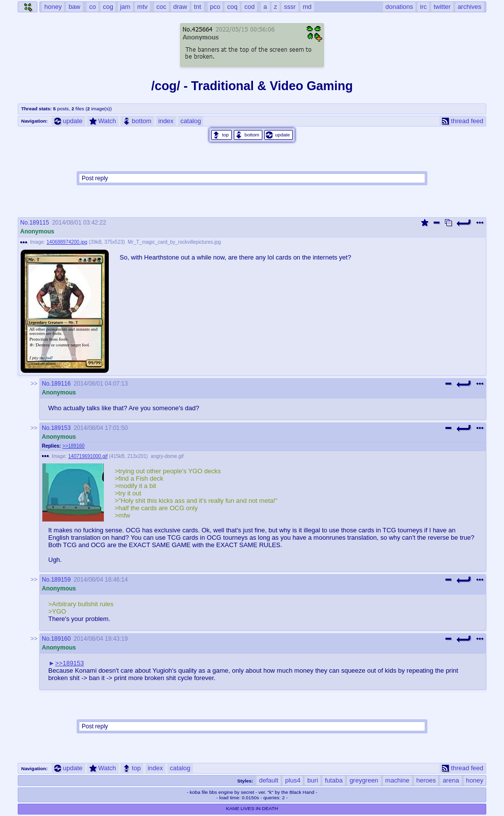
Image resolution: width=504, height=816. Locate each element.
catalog (191, 121)
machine (397, 780)
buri (313, 780)
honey (475, 780)
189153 (61, 428)
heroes (426, 780)
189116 (61, 384)
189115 (39, 223)
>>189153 (70, 663)
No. (25, 223)
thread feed (463, 121)
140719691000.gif (88, 456)
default (268, 780)
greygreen (364, 780)
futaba (334, 780)
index (166, 121)
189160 (61, 639)
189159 (61, 580)
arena (451, 780)
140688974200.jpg (67, 242)
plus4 (293, 780)
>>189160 (74, 446)
